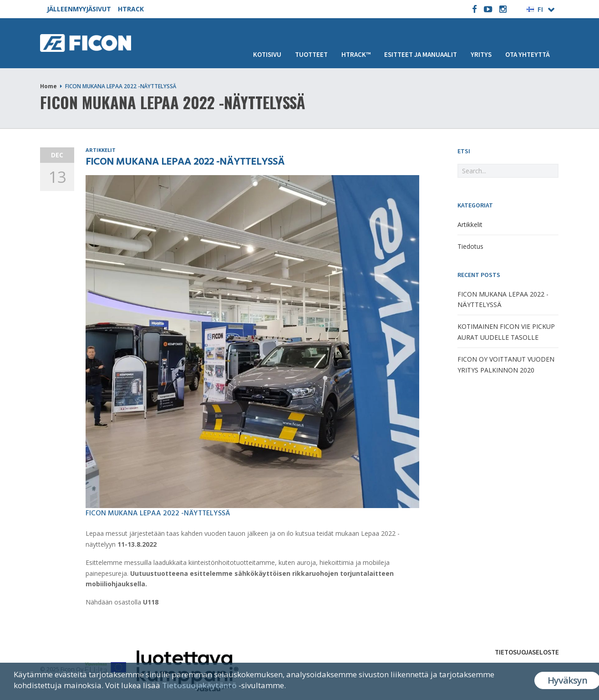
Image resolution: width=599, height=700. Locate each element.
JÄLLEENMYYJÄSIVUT (79, 9)
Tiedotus (470, 246)
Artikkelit (101, 150)
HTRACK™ (356, 54)
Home (48, 86)
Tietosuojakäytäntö (199, 685)
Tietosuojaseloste (527, 652)
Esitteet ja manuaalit (421, 54)
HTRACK (131, 9)
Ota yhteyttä (528, 54)
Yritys (481, 54)
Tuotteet (311, 54)
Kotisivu (267, 54)
